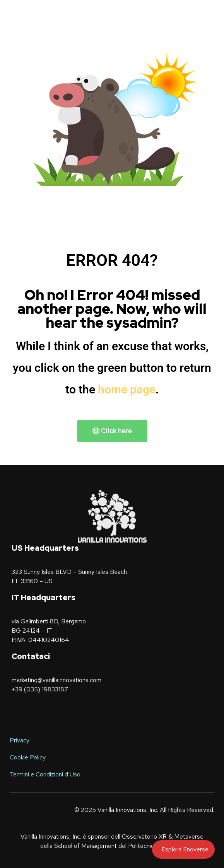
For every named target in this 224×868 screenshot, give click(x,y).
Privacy (20, 740)
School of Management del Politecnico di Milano (118, 846)
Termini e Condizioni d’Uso (45, 774)
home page (127, 389)
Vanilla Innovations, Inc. (128, 810)
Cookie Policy (28, 757)
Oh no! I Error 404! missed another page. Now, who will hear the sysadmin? (112, 309)
